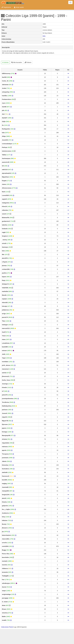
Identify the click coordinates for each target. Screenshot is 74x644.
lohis (44, 36)
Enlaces (28, 62)
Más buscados (17, 62)
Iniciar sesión (19, 7)
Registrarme (6, 7)
